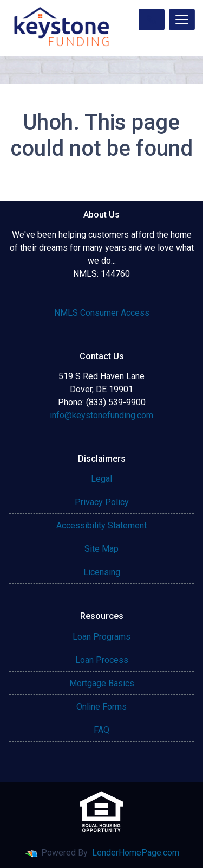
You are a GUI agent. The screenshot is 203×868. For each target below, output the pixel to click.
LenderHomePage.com (136, 853)
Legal (101, 479)
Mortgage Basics (102, 683)
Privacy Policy (102, 502)
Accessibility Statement (101, 525)
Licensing (102, 572)
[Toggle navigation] (182, 20)
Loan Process (102, 660)
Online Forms (101, 707)
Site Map (101, 549)
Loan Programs (101, 637)
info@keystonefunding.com (101, 415)
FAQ (101, 730)
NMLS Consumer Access (102, 313)
